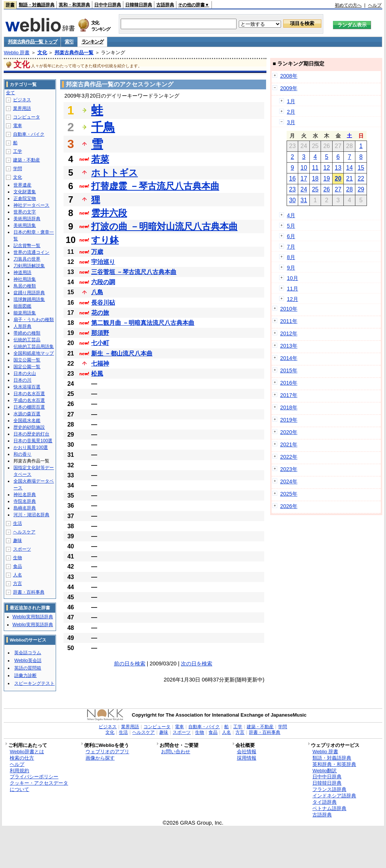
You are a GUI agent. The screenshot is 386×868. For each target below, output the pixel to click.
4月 (291, 215)
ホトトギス (115, 173)
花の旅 (100, 313)
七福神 (100, 364)
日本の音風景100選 (33, 441)
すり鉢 (105, 240)
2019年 (289, 420)
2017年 (289, 395)
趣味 (18, 541)
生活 (18, 523)
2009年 (289, 88)
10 (304, 168)
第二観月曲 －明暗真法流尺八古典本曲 (143, 323)
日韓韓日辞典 (139, 5)
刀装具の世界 (27, 259)
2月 (291, 112)
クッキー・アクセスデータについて (39, 786)
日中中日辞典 (108, 5)
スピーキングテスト (34, 683)
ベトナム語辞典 (329, 808)
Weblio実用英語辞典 (33, 625)
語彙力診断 (25, 675)
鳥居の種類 (25, 286)
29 (361, 189)
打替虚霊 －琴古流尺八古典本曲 (155, 186)
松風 (97, 374)
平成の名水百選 (29, 400)
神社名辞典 (25, 495)
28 (349, 189)
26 (327, 189)
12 (327, 168)
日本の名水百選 (29, 394)
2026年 (289, 506)
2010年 (289, 309)
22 (361, 178)
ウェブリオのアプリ (107, 752)
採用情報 (247, 758)
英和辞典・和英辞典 (334, 764)
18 (315, 178)
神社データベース (31, 205)
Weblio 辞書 (17, 53)
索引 (69, 42)
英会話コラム (28, 653)
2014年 (289, 358)
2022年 (289, 457)
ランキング (92, 42)
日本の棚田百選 (29, 407)
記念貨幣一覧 (27, 246)
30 (293, 200)
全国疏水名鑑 (27, 421)
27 (338, 189)
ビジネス (22, 100)
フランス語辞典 (329, 789)
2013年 (289, 346)
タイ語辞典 (325, 802)
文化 (42, 53)
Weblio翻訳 (325, 771)
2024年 (289, 481)
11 (315, 168)
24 (304, 189)
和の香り (22, 454)
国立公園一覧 (27, 360)
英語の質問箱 (28, 668)
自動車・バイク (29, 134)
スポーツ (22, 549)
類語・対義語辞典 (37, 5)
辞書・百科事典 (29, 592)
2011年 (289, 321)
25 (315, 189)
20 (338, 178)
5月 (291, 226)
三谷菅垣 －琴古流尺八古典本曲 (134, 272)
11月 (293, 289)
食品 (18, 566)
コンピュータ (27, 117)
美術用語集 (25, 225)
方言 (18, 584)
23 (293, 189)
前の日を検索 (130, 664)
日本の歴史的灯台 (31, 434)
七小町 (100, 343)
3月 (291, 122)
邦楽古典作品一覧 (74, 53)
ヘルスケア (24, 532)
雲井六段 (109, 213)
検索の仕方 (22, 758)
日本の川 (22, 380)
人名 (18, 575)
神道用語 (22, 273)
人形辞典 (22, 326)
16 (293, 178)
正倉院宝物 (25, 198)
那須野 (100, 333)
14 (349, 168)
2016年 (289, 383)
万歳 (97, 252)
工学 (18, 151)
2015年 (289, 370)
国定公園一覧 (27, 367)
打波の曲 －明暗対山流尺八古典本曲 (164, 226)
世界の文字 (25, 212)
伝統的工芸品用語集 (34, 347)
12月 (293, 299)
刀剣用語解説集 (29, 266)
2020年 (289, 432)
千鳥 (103, 127)
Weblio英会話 (28, 661)
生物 (18, 558)
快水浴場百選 (27, 387)
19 (327, 178)
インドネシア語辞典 (334, 796)
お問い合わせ (176, 752)
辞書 (10, 5)
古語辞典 (165, 5)
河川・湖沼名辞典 (31, 515)
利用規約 (19, 771)
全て (10, 93)
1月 (291, 101)
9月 (291, 268)
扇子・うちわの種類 (34, 320)
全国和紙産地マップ (34, 353)
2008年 (289, 76)
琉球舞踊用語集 (29, 299)
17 (304, 178)
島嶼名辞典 (25, 508)
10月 (293, 278)
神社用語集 (25, 279)
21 (349, 178)
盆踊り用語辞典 (29, 293)
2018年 (289, 407)
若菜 (100, 159)
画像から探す (100, 758)
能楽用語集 (25, 313)
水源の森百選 (27, 414)
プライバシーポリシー (34, 777)
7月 (291, 247)
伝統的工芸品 (27, 340)
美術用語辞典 (27, 219)
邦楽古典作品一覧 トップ (32, 42)
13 (338, 168)
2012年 (289, 333)
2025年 (289, 494)
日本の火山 (25, 373)
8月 (291, 257)
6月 (291, 236)
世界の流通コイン (31, 252)
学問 (18, 169)
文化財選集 (25, 192)
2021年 (289, 444)
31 (304, 200)
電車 (18, 126)
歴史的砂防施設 (29, 427)
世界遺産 (22, 185)
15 (361, 168)
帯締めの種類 (27, 333)
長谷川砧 (103, 303)
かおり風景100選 (31, 447)
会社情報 (247, 752)
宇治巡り (103, 262)
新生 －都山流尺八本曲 (122, 353)
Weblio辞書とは (27, 752)
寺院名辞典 (25, 501)
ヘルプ (375, 5)
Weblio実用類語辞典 (33, 617)
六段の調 (103, 282)
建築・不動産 (27, 160)
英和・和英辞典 (74, 5)
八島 (97, 292)
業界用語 (22, 108)
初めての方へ (348, 5)
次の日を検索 (197, 664)
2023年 (289, 469)
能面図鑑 (22, 306)
